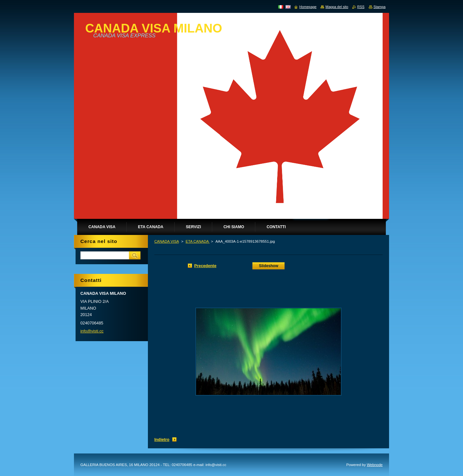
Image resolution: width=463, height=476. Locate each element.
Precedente (205, 266)
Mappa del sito (337, 7)
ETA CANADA (198, 241)
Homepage (308, 7)
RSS (361, 7)
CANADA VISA (167, 241)
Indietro (162, 439)
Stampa (380, 7)
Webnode (375, 465)
